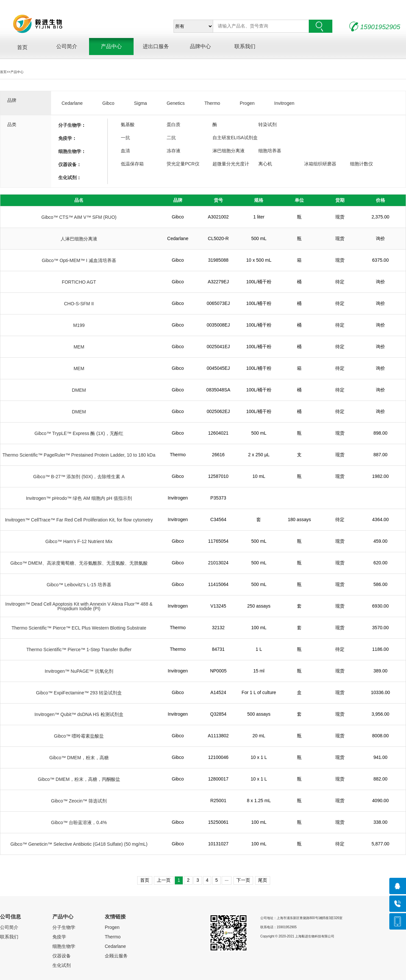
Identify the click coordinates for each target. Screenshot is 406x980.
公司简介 (67, 47)
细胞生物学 (70, 151)
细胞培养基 (270, 151)
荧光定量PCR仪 (183, 164)
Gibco (109, 103)
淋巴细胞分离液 (229, 151)
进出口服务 (156, 47)
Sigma (140, 103)
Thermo (212, 103)
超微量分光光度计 (231, 164)
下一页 (243, 880)
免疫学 (65, 138)
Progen (247, 103)
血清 (125, 151)
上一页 (164, 880)
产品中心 (111, 47)
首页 (22, 47)
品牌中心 (200, 47)
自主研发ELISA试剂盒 (235, 138)
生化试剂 (67, 178)
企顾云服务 (116, 956)
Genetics (176, 103)
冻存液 (174, 151)
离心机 (265, 164)
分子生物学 (70, 125)
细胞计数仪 (361, 164)
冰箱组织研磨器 (320, 164)
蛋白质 (174, 124)
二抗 (171, 138)
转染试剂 (268, 124)
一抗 (125, 138)
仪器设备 (67, 164)
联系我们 (245, 47)
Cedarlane (72, 103)
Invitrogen (284, 103)
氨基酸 (128, 124)
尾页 (263, 880)
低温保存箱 (132, 164)
